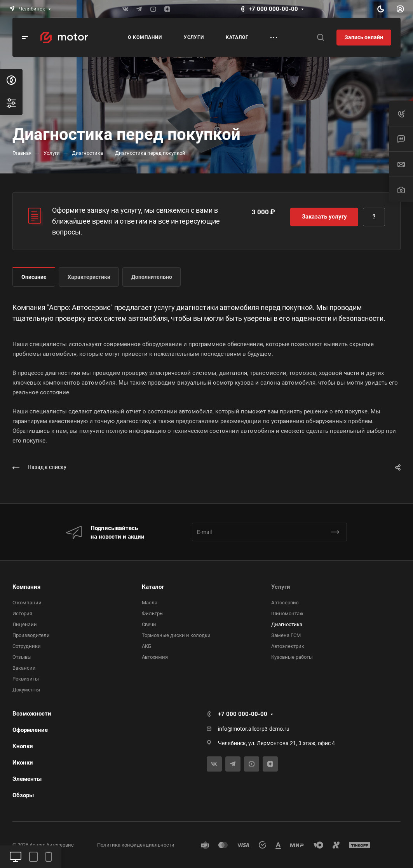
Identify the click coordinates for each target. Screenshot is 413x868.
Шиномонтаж (287, 613)
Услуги (281, 587)
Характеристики (89, 277)
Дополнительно (152, 277)
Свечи (149, 624)
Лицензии (25, 624)
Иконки (23, 763)
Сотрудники (27, 646)
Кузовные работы (292, 657)
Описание (34, 277)
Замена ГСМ (286, 635)
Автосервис (285, 603)
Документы (26, 690)
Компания (26, 587)
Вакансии (24, 668)
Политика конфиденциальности (136, 845)
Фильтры (153, 613)
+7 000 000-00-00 (273, 9)
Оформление (30, 730)
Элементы (27, 779)
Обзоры (23, 795)
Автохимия (155, 657)
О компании (27, 603)
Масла (150, 603)
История (22, 613)
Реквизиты (26, 679)
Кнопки (23, 746)
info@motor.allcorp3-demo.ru (254, 729)
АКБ (146, 646)
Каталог (153, 587)
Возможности (32, 714)
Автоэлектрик (288, 646)
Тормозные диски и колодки (176, 635)
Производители (31, 635)
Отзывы (22, 657)
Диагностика (287, 624)
